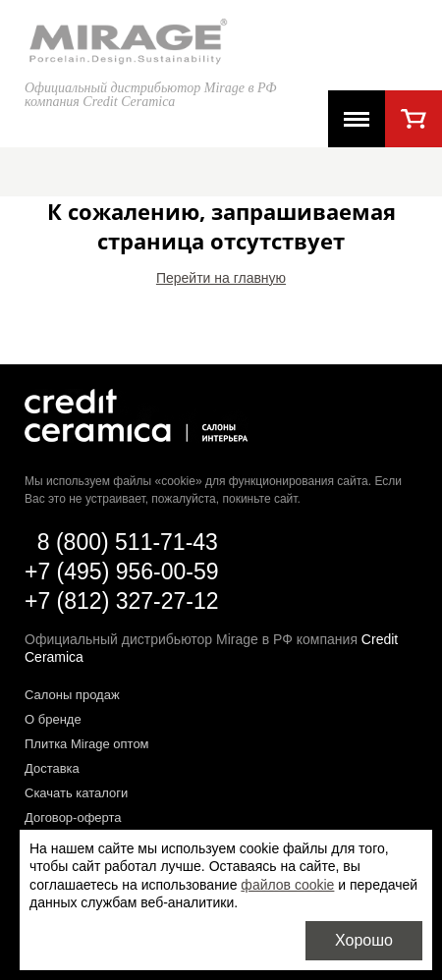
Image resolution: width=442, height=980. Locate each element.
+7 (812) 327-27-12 (122, 601)
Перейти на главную (221, 278)
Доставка (52, 768)
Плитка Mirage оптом (87, 744)
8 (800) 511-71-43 (128, 542)
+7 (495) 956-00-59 (122, 572)
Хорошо (364, 940)
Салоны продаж (72, 695)
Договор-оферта (73, 817)
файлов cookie (287, 885)
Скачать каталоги (76, 793)
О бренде (53, 719)
